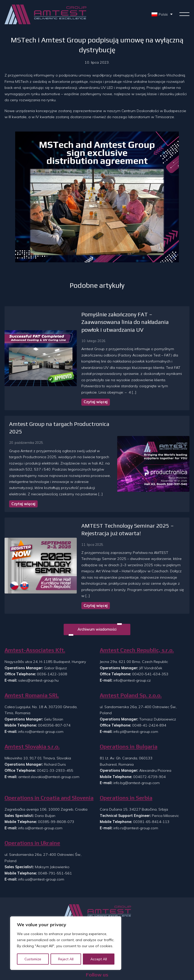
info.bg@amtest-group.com (137, 749)
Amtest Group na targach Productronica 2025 (66, 410)
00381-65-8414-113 (151, 788)
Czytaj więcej (79, 388)
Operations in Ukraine (32, 809)
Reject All (66, 959)
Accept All (99, 959)
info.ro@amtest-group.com (41, 698)
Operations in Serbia (126, 764)
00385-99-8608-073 (56, 788)
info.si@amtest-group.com (40, 794)
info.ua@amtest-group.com (41, 845)
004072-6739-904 (149, 743)
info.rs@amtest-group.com (136, 794)
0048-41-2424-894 (149, 691)
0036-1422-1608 (52, 640)
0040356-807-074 (54, 691)
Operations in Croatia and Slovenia (49, 764)
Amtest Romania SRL (32, 662)
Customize (33, 959)
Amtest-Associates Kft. (35, 616)
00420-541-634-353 (150, 640)
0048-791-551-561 (55, 839)
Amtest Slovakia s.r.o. (32, 713)
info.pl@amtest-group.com (136, 698)
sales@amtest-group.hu (38, 647)
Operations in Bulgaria (129, 713)
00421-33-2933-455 (55, 737)
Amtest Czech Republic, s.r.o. (137, 616)
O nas (97, 910)
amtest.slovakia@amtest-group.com (49, 743)
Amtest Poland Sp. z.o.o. (131, 662)
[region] (66, 943)
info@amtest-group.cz (132, 647)
